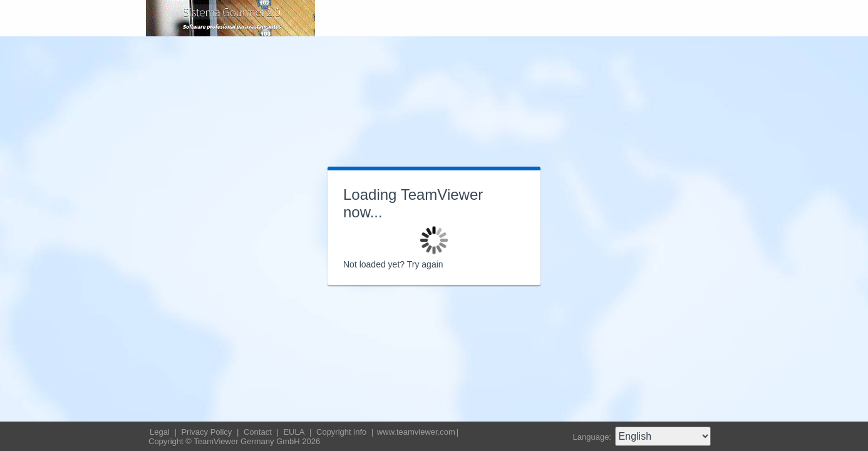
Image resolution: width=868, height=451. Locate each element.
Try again (425, 264)
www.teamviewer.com (416, 432)
